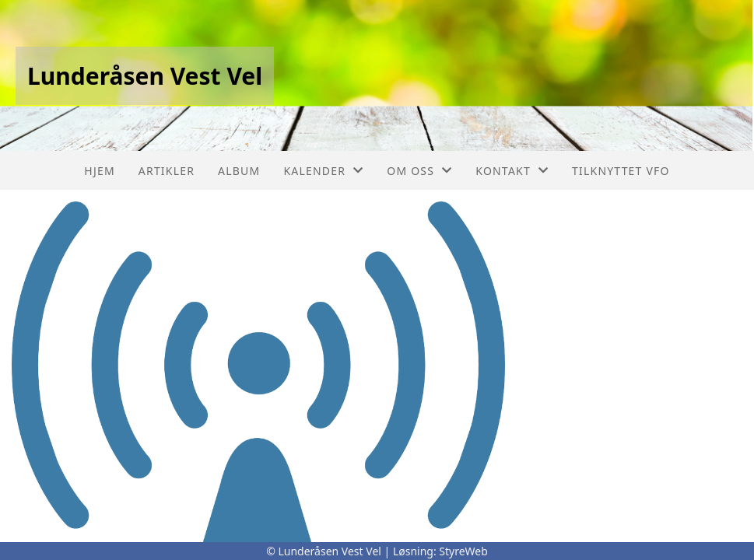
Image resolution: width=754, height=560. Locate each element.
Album (239, 171)
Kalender (323, 171)
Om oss (419, 171)
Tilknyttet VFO (621, 171)
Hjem (99, 171)
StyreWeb (463, 551)
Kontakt (512, 171)
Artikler (167, 171)
